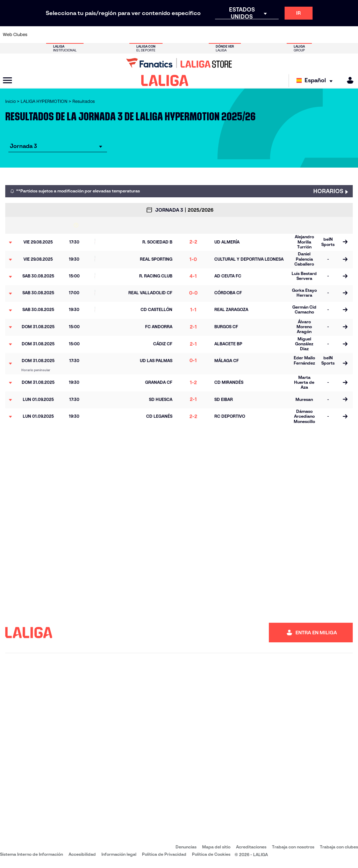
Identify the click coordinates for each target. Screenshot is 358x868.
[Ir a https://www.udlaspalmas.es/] (216, 35)
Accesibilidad (82, 854)
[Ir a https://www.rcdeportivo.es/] (245, 35)
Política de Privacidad (164, 854)
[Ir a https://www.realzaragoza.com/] (275, 35)
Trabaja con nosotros (293, 847)
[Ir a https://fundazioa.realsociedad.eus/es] (350, 35)
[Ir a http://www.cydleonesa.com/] (141, 35)
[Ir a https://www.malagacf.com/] (186, 35)
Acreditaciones (251, 847)
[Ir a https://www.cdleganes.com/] (126, 35)
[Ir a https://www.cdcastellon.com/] (96, 35)
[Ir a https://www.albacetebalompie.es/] (37, 35)
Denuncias (186, 847)
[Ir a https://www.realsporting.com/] (260, 35)
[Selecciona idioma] (316, 81)
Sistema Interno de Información (31, 854)
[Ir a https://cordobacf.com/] (156, 35)
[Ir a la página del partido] (345, 242)
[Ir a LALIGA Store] (179, 63)
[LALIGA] (165, 80)
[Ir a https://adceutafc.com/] (112, 35)
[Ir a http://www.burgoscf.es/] (67, 35)
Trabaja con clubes (339, 847)
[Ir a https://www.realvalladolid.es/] (320, 35)
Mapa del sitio (216, 847)
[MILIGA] (348, 80)
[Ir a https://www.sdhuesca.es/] (305, 35)
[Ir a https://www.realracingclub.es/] (231, 35)
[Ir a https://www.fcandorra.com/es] (335, 35)
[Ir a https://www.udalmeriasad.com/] (52, 35)
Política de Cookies (211, 854)
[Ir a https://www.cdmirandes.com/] (201, 35)
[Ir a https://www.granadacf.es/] (171, 35)
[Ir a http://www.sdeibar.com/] (290, 35)
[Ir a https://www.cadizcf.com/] (82, 35)
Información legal (119, 854)
